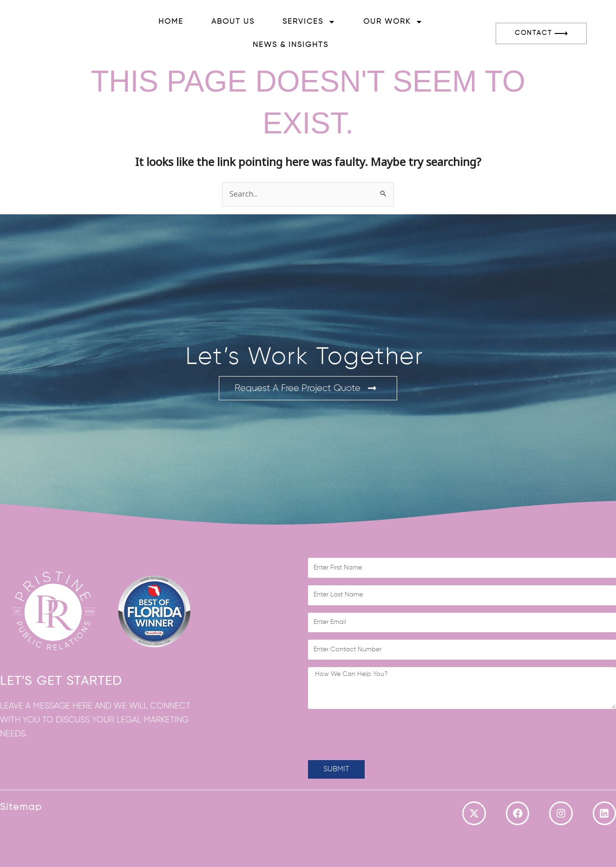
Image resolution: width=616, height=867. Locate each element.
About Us (233, 22)
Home (171, 22)
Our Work (393, 22)
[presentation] (379, 735)
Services (309, 22)
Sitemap (21, 807)
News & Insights (291, 45)
